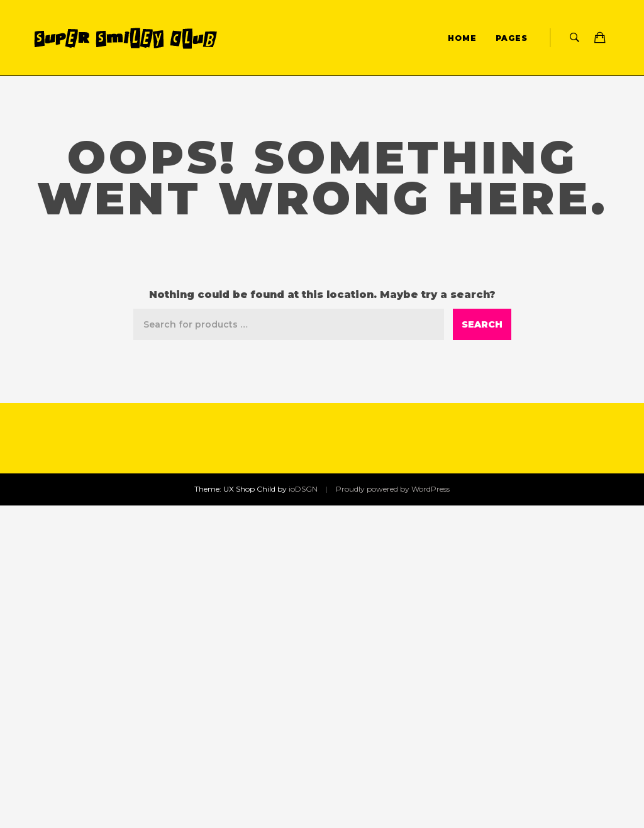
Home (462, 38)
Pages (512, 38)
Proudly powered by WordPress (393, 489)
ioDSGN (303, 489)
